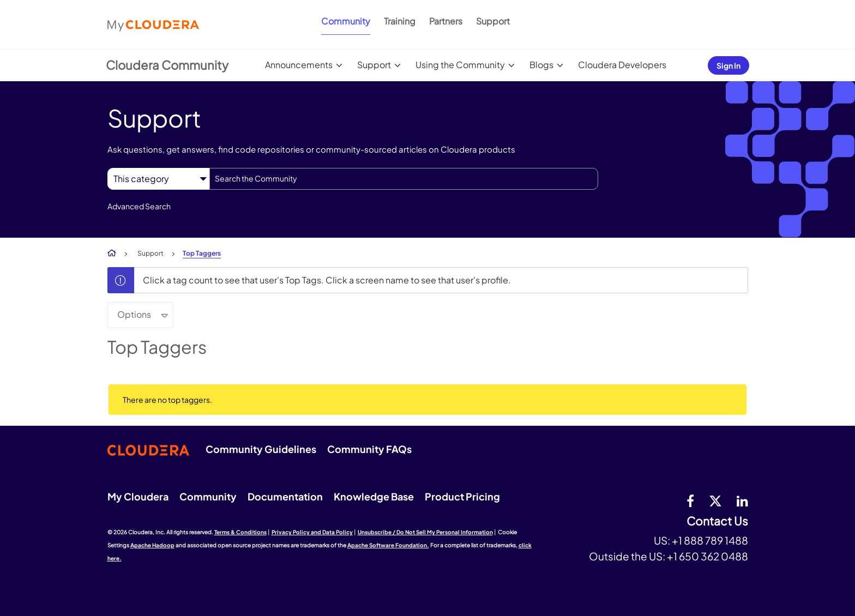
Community (346, 21)
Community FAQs (369, 449)
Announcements (299, 65)
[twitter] (715, 500)
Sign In (728, 65)
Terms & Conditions (240, 532)
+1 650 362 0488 (708, 556)
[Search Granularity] (158, 179)
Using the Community (460, 65)
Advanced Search (139, 206)
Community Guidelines (261, 449)
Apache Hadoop (152, 545)
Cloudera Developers (622, 65)
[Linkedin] (742, 500)
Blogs (541, 65)
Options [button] (134, 314)
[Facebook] (690, 500)
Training (400, 21)
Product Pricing (462, 496)
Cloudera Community (167, 65)
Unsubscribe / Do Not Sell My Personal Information (425, 532)
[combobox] (404, 179)
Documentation (285, 496)
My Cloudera (138, 496)
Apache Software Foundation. (388, 545)
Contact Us (717, 521)
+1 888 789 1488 (710, 540)
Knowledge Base (374, 496)
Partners (446, 21)
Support (493, 21)
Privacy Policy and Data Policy (312, 532)
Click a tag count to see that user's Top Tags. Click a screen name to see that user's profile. (327, 280)
